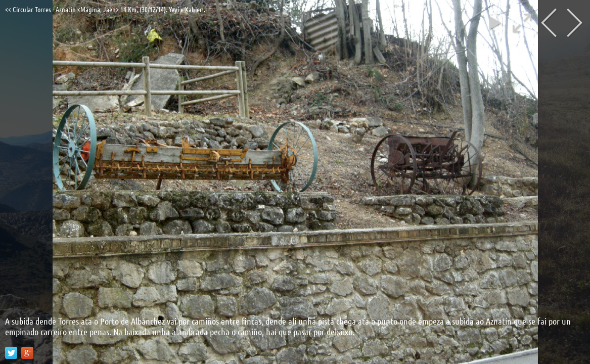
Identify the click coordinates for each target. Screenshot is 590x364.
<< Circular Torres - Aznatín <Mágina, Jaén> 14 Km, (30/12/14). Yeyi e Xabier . (105, 9)
